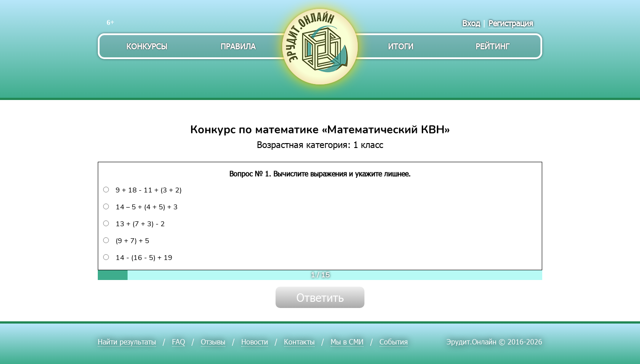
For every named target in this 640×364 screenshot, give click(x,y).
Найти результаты (127, 342)
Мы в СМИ (347, 342)
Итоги (401, 46)
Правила (238, 46)
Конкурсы (147, 46)
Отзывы (213, 342)
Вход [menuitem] (471, 23)
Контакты (299, 342)
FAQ (178, 342)
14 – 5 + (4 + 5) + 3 (140, 207)
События (394, 342)
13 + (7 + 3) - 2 (134, 224)
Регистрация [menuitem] (511, 23)
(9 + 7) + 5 (126, 241)
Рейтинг (492, 46)
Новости (255, 342)
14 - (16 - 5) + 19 (138, 258)
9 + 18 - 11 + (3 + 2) (142, 190)
